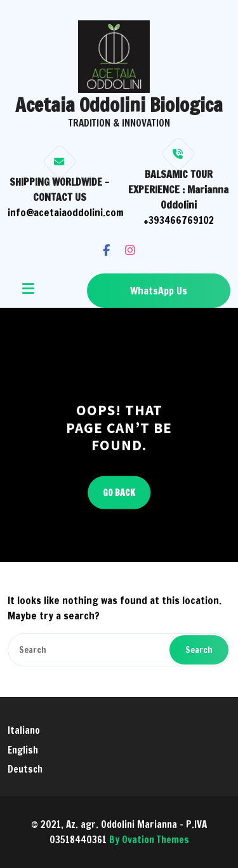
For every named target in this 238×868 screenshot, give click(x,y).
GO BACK (119, 492)
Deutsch (25, 769)
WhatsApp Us (159, 291)
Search (199, 650)
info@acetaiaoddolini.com (66, 212)
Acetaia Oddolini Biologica (119, 105)
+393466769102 (179, 220)
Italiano (24, 730)
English (23, 750)
